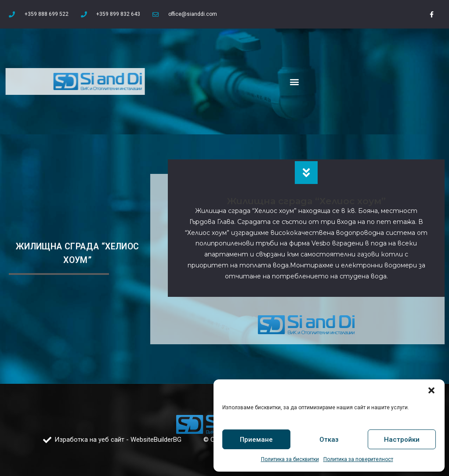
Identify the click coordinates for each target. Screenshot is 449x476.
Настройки (402, 440)
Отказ (329, 440)
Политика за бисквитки (290, 459)
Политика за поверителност (358, 459)
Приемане (256, 440)
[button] (431, 390)
